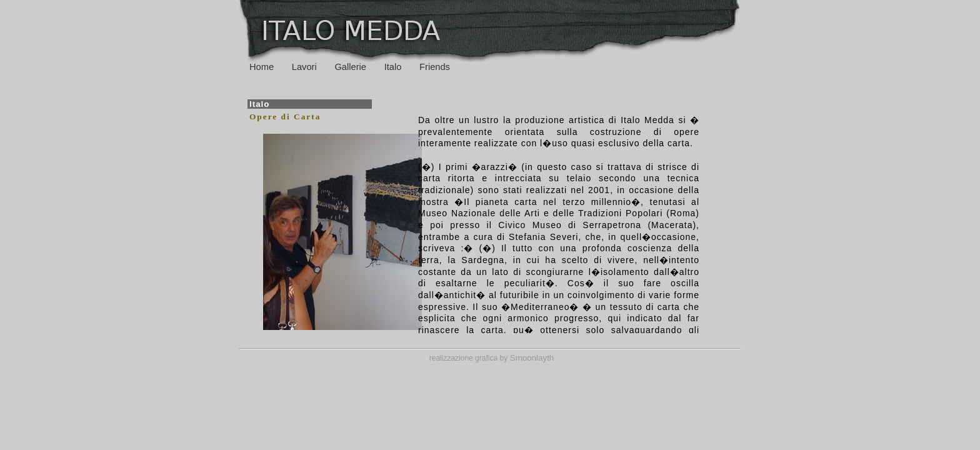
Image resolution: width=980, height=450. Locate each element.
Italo (393, 67)
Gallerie (350, 67)
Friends (435, 67)
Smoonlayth (531, 358)
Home (262, 67)
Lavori (304, 67)
